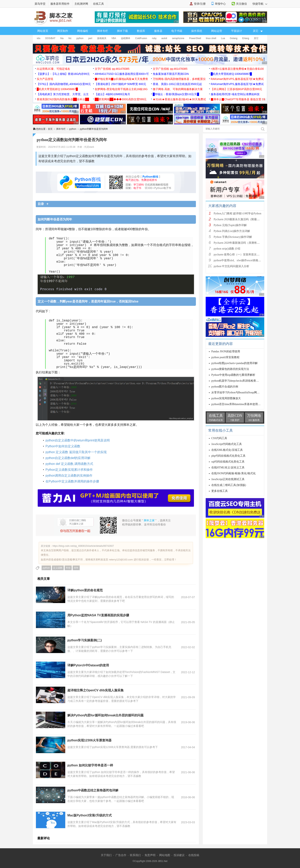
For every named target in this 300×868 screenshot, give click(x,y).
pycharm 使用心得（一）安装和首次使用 (238, 255)
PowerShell (195, 38)
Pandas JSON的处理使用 (226, 351)
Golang (234, 38)
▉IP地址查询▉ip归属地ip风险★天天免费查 (121, 79)
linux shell (211, 38)
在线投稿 (194, 855)
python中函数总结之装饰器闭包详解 (93, 790)
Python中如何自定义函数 (63, 446)
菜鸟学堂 (40, 4)
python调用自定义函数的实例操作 (69, 476)
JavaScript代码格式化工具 (227, 444)
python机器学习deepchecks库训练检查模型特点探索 (242, 381)
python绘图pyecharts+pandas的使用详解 (234, 363)
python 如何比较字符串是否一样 (90, 765)
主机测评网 (81, 4)
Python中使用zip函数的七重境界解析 (233, 375)
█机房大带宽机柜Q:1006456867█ (231, 74)
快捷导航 (260, 4)
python (80, 38)
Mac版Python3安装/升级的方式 (90, 815)
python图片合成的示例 (225, 387)
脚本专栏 (103, 31)
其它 (256, 38)
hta (62, 38)
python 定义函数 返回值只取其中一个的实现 (76, 452)
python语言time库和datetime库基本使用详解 (237, 404)
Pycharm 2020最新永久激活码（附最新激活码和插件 (245, 219)
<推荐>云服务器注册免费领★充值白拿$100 (237, 69)
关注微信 (241, 4)
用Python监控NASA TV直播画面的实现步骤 (98, 615)
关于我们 (106, 855)
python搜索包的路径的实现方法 (230, 369)
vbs (39, 38)
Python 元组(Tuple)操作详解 (230, 225)
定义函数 (58, 568)
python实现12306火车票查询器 (89, 740)
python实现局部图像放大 (226, 398)
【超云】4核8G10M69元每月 (112, 94)
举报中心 (220, 4)
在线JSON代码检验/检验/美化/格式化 (233, 473)
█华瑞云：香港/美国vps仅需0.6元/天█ (176, 94)
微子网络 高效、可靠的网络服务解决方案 (178, 89)
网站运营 (217, 31)
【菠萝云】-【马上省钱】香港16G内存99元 (63, 74)
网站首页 (43, 31)
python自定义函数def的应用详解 (68, 458)
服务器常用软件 (60, 4)
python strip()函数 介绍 (227, 249)
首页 (50, 129)
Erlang (246, 38)
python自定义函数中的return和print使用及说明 (78, 440)
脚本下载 (122, 31)
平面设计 (237, 31)
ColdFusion (141, 38)
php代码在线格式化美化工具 (228, 456)
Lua (223, 38)
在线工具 (98, 4)
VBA (114, 38)
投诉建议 (179, 855)
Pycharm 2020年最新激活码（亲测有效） (238, 243)
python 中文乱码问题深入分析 (231, 266)
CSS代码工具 (219, 438)
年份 (68, 568)
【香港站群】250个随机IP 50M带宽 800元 (120, 84)
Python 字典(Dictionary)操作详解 (233, 237)
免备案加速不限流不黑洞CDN (171, 74)
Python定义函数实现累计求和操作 (69, 470)
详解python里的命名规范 (85, 590)
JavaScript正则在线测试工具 (228, 479)
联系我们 (135, 855)
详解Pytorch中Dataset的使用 (88, 665)
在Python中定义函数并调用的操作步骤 (72, 481)
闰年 (76, 568)
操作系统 (197, 31)
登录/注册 (200, 4)
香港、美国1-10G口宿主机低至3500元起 (177, 84)
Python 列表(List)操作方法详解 (232, 231)
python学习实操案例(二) (85, 640)
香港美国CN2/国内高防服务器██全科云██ (63, 99)
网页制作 (63, 31)
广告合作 (121, 855)
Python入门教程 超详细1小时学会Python (237, 213)
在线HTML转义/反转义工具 (228, 468)
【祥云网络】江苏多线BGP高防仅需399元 (236, 89)
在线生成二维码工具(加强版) (229, 485)
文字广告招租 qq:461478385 (112, 69)
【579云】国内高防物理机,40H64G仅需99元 (64, 84)
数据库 (141, 31)
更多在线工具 (220, 491)
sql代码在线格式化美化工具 (228, 462)
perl (90, 38)
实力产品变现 (45, 79)
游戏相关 (102, 38)
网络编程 (83, 31)
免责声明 (150, 855)
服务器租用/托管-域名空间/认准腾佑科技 (235, 94)
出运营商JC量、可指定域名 (53, 69)
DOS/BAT (50, 38)
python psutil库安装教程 (225, 357)
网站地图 (165, 855)
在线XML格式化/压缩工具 (227, 450)
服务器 (158, 31)
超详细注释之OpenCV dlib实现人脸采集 (96, 690)
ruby (154, 38)
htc (70, 38)
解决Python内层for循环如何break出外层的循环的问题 (105, 715)
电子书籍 (177, 31)
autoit (164, 38)
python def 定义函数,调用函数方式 (69, 464)
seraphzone (178, 38)
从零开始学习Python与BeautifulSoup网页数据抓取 (241, 392)
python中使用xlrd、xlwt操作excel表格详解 (239, 260)
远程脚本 (126, 38)
